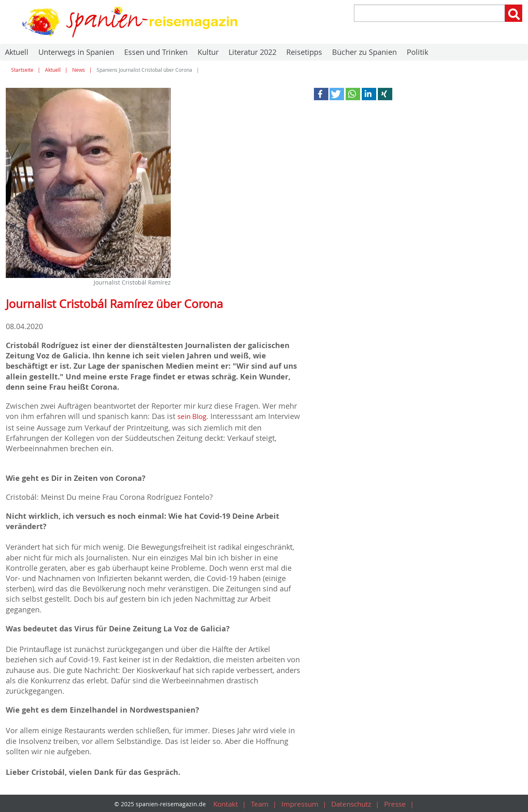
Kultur (208, 52)
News (79, 70)
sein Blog (193, 416)
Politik (417, 52)
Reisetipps (304, 52)
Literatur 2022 (252, 52)
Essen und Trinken (156, 52)
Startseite (22, 70)
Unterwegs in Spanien (76, 52)
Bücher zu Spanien (364, 52)
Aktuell (17, 52)
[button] (321, 94)
